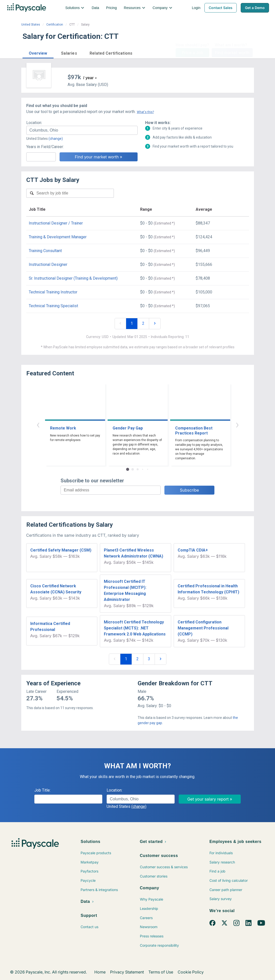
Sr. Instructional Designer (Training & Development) (73, 278)
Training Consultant (45, 251)
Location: (34, 123)
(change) (56, 139)
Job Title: (42, 790)
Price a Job (193, 53)
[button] (38, 52)
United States (31, 25)
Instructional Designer (48, 264)
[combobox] (82, 130)
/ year (89, 78)
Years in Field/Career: (45, 147)
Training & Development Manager (58, 237)
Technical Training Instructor (53, 292)
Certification (55, 25)
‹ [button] (38, 424)
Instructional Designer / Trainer (56, 223)
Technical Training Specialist (53, 306)
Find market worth (232, 53)
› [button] (237, 424)
